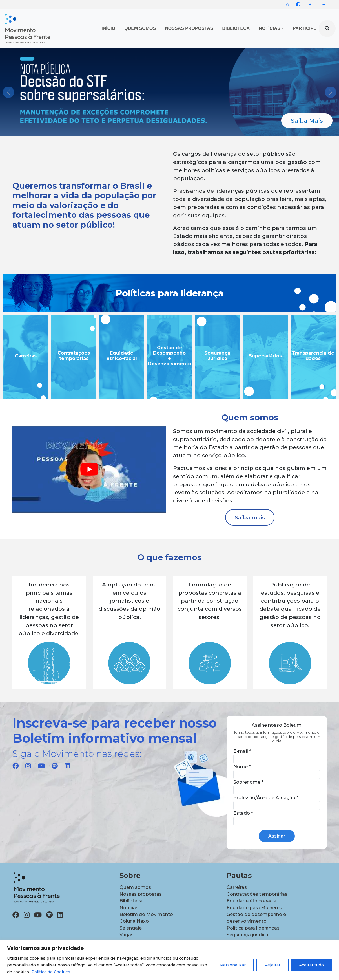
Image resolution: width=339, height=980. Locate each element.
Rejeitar (272, 965)
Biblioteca (236, 28)
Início (108, 28)
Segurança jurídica (247, 935)
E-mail (242, 751)
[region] (169, 960)
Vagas (127, 935)
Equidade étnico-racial (252, 901)
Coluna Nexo (134, 921)
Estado (243, 813)
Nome (242, 767)
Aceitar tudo (311, 965)
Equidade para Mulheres (254, 908)
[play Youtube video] (89, 469)
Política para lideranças (253, 928)
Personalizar (233, 965)
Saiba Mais (307, 121)
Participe (305, 28)
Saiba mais (250, 517)
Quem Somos (140, 28)
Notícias (269, 28)
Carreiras (237, 887)
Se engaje (131, 928)
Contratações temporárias (257, 894)
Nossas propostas (189, 28)
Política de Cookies (51, 972)
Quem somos (135, 887)
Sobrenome (248, 782)
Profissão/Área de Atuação (266, 798)
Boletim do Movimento (146, 914)
